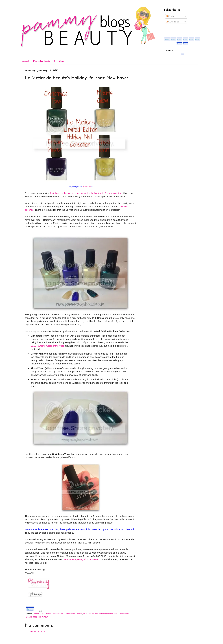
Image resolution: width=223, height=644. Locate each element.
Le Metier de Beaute (73, 614)
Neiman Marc (88, 187)
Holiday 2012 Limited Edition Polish (48, 614)
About (26, 61)
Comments (172, 22)
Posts (170, 16)
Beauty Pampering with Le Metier (81, 559)
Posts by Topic (42, 61)
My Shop (59, 61)
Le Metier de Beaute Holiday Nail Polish (100, 614)
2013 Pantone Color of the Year (47, 346)
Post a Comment (37, 632)
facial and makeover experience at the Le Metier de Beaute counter (86, 193)
